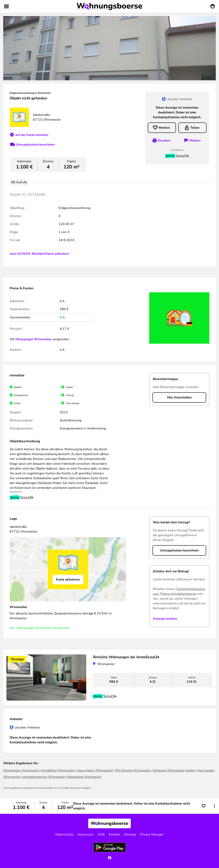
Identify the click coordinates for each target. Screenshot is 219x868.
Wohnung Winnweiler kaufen (174, 770)
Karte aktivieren (68, 580)
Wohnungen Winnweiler (21, 770)
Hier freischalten (179, 397)
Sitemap (130, 834)
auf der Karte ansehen (32, 135)
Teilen (195, 128)
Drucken (164, 141)
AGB (101, 834)
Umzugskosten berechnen (35, 145)
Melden (195, 141)
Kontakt (114, 834)
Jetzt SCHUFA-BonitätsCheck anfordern (39, 254)
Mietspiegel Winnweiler (33, 339)
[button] (214, 806)
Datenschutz (64, 834)
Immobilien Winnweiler (58, 770)
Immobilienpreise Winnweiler (44, 777)
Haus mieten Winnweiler (95, 770)
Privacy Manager (152, 834)
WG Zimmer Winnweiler (133, 770)
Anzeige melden (165, 619)
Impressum (86, 834)
